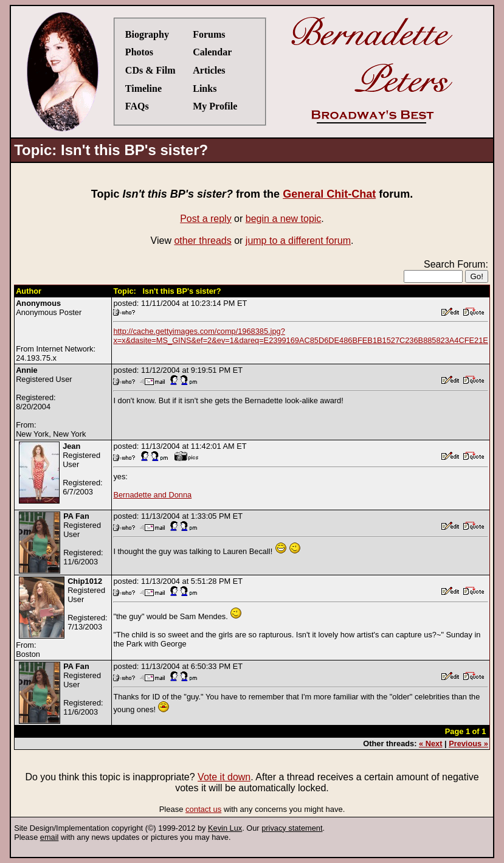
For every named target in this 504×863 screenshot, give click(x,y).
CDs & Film (150, 70)
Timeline (143, 88)
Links (205, 88)
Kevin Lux (225, 828)
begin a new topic (284, 219)
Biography (147, 34)
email (50, 837)
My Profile (215, 106)
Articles (209, 70)
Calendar (212, 52)
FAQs (137, 106)
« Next (430, 743)
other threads (202, 241)
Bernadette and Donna (152, 495)
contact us (203, 809)
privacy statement (292, 828)
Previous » (468, 743)
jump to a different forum (298, 241)
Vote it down (224, 777)
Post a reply (205, 219)
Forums (209, 34)
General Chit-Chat (329, 194)
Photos (139, 52)
